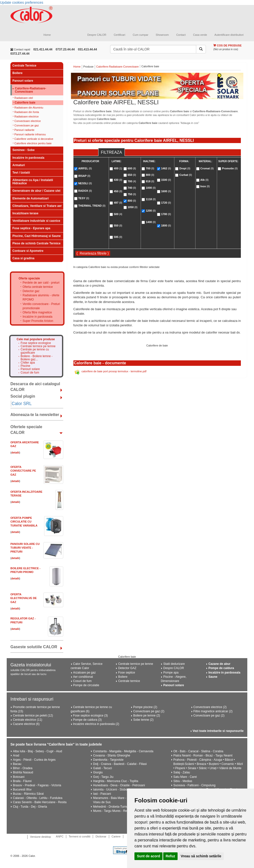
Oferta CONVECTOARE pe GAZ (23, 471)
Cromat (207, 168)
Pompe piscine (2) (145, 707)
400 (118, 168)
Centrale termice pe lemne (38, 346)
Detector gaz (31, 291)
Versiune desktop (40, 837)
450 (118, 191)
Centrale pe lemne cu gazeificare (35, 351)
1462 (166, 168)
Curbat (186, 175)
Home (47, 35)
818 (150, 181)
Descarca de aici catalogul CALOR (35, 387)
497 (118, 203)
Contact (181, 35)
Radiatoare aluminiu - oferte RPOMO (41, 297)
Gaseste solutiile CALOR (34, 647)
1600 (166, 191)
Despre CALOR (97, 35)
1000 (151, 188)
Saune (213, 677)
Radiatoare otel (24, 98)
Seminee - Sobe (23, 150)
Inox (205, 186)
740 (132, 188)
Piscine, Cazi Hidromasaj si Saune (37, 236)
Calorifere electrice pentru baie (33, 143)
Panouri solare (23, 81)
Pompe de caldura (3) (87, 720)
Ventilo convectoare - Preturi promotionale (41, 306)
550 (118, 226)
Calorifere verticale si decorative (34, 139)
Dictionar (101, 836)
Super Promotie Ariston (38, 321)
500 (118, 214)
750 (132, 194)
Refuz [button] (170, 856)
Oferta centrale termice (38, 287)
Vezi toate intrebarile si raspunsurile (218, 731)
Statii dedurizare (174, 664)
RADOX (85, 191)
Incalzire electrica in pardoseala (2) (96, 724)
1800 (166, 226)
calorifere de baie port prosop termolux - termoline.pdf (114, 371)
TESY (84, 198)
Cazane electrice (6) (26, 724)
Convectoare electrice (28, 121)
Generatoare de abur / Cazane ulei (36, 191)
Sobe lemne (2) (143, 720)
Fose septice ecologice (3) (91, 716)
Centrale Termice (24, 66)
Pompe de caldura (221, 668)
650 (132, 175)
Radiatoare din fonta (27, 112)
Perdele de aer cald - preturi (41, 283)
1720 (166, 203)
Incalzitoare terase (25, 213)
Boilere (17, 73)
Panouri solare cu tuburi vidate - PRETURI (25, 548)
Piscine (25, 366)
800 (132, 201)
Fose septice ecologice (36, 343)
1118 (151, 199)
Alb (205, 180)
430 (118, 180)
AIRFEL (85, 168)
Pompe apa (171, 673)
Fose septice (127, 673)
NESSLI (85, 183)
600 (132, 168)
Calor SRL (22, 404)
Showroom (162, 35)
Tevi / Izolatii (21, 173)
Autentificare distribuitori (229, 35)
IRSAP (84, 176)
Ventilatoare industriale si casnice (36, 221)
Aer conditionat (83, 677)
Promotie (230, 168)
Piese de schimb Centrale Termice (36, 243)
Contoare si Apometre (28, 251)
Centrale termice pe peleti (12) (33, 716)
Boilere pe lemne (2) (147, 716)
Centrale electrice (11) (28, 720)
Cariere (116, 836)
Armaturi (19, 165)
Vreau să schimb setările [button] (201, 856)
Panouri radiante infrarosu (30, 134)
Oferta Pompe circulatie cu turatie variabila (24, 522)
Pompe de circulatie (86, 685)
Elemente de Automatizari (31, 198)
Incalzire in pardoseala (28, 158)
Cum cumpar (141, 35)
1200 (151, 211)
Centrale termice (129, 681)
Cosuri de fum (30, 373)
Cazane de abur (219, 664)
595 (118, 237)
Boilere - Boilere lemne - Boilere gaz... (37, 358)
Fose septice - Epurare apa (31, 228)
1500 (166, 180)
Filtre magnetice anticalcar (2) (213, 711)
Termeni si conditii (79, 836)
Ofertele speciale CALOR (26, 430)
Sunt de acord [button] (148, 856)
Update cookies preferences (22, 2)
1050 (132, 207)
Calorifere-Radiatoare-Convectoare (31, 90)
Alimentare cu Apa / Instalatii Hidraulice (33, 182)
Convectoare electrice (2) (210, 707)
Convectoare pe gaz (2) (149, 711)
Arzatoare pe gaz (84, 673)
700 (132, 181)
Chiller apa (28, 363)
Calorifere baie (25, 103)
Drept (185, 168)
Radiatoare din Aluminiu (29, 108)
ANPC (60, 836)
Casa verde (200, 35)
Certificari (119, 35)
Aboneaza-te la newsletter (35, 415)
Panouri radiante (24, 130)
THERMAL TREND (92, 206)
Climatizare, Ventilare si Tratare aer (37, 206)
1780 (166, 214)
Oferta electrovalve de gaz (24, 598)
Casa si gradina (23, 258)
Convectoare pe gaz (27, 125)
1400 (151, 222)
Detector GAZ (127, 668)
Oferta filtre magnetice (37, 312)
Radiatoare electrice (27, 116)
